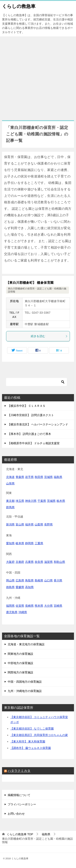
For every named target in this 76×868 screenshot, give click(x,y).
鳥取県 (29, 580)
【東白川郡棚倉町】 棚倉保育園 (30, 283)
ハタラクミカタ (19, 771)
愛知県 (10, 543)
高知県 (29, 587)
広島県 (20, 580)
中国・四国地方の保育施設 (25, 682)
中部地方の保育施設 (20, 663)
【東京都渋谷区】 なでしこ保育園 (32, 729)
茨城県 (51, 501)
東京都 (10, 501)
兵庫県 (29, 562)
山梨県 (39, 524)
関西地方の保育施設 (20, 672)
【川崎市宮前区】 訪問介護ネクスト (31, 415)
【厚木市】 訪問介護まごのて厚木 (29, 434)
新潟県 (10, 524)
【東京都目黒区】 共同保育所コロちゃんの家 (39, 735)
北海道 (10, 477)
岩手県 (29, 477)
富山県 (20, 524)
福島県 (58, 477)
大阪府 (10, 562)
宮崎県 (58, 606)
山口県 (48, 580)
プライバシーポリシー (22, 804)
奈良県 (39, 562)
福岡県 (10, 606)
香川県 (58, 580)
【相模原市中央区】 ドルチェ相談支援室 (34, 443)
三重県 (39, 543)
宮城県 (48, 477)
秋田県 (39, 477)
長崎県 (29, 606)
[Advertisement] (38, 76)
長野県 (48, 524)
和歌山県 (59, 562)
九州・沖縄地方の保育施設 (25, 691)
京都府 (20, 562)
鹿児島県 (12, 612)
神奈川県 (31, 501)
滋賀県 (48, 562)
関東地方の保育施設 (20, 654)
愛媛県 (20, 587)
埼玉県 (20, 501)
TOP (20, 834)
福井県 (29, 524)
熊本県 (39, 606)
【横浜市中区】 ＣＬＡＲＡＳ (27, 406)
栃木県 (61, 501)
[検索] (36, 382)
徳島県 (10, 587)
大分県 (48, 606)
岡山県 (10, 580)
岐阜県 (20, 543)
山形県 (10, 483)
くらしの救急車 (19, 6)
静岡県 (29, 543)
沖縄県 (23, 612)
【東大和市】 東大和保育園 (28, 741)
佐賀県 (20, 606)
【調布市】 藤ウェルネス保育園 (31, 748)
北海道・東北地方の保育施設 (26, 644)
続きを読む (49, 336)
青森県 (20, 477)
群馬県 (10, 507)
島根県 (39, 580)
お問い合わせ (16, 814)
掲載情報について (19, 795)
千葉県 (42, 501)
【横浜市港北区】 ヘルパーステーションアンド (38, 424)
